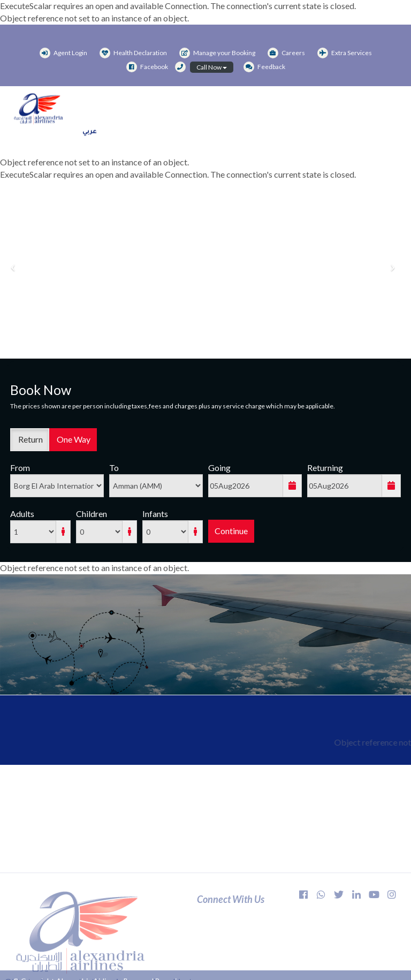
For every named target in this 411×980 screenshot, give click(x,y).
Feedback (264, 67)
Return (30, 439)
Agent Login (63, 53)
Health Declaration (133, 53)
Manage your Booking (217, 53)
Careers (286, 53)
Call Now (212, 67)
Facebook (147, 67)
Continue (231, 531)
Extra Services (345, 53)
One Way (73, 439)
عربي (90, 135)
